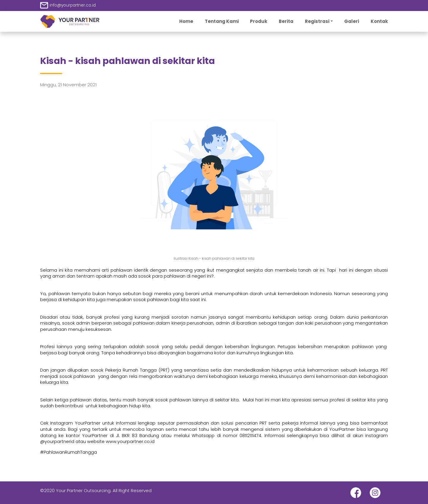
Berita (286, 21)
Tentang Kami (222, 21)
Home (186, 21)
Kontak (379, 21)
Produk (259, 21)
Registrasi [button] (317, 21)
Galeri (352, 21)
